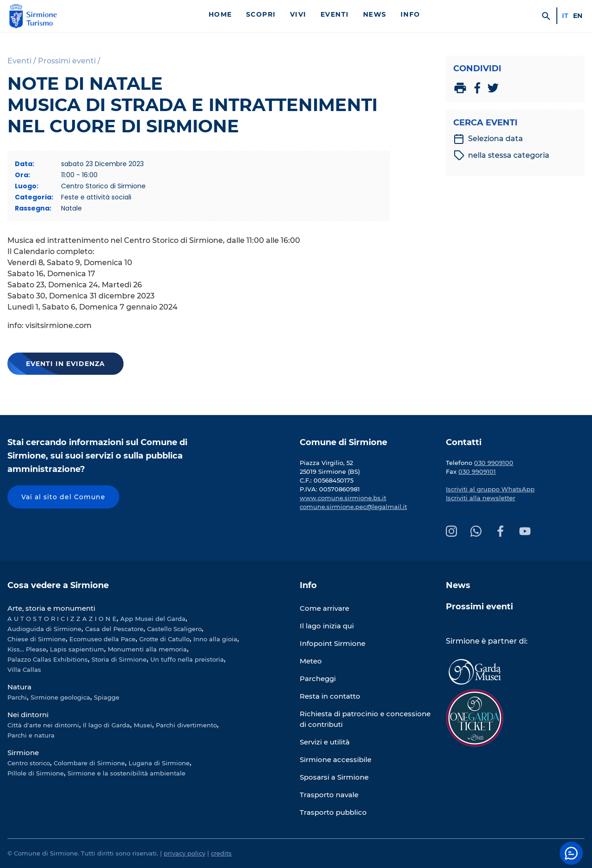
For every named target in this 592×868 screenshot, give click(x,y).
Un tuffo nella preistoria (187, 659)
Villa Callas (24, 670)
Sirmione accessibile (336, 759)
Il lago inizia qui (327, 626)
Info (410, 14)
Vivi (298, 14)
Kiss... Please (27, 649)
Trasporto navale (329, 795)
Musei (143, 725)
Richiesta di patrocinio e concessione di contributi (365, 719)
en (578, 16)
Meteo (311, 661)
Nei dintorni (28, 715)
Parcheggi (318, 679)
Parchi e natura (31, 735)
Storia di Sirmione (119, 659)
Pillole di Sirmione (36, 773)
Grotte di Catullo (164, 639)
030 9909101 (477, 471)
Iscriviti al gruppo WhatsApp (490, 489)
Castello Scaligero (174, 629)
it (565, 16)
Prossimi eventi (479, 607)
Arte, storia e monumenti (51, 608)
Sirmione (23, 753)
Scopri (261, 14)
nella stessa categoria (502, 155)
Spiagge (107, 697)
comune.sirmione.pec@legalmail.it (353, 507)
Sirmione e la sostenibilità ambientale (126, 773)
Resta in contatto (330, 696)
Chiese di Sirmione (37, 639)
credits (221, 853)
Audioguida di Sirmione (44, 629)
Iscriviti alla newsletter (481, 498)
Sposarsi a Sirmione (334, 777)
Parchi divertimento (186, 725)
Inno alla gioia (215, 639)
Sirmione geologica (60, 697)
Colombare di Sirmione (89, 763)
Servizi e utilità (325, 742)
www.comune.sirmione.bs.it (343, 498)
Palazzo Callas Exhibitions (48, 659)
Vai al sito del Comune (63, 497)
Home (220, 14)
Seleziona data (488, 139)
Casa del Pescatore (114, 629)
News (375, 14)
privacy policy (185, 853)
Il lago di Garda (106, 725)
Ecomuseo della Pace (102, 639)
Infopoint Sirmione (333, 643)
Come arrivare (324, 608)
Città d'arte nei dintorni (43, 725)
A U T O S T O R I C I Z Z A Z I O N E (62, 619)
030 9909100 (494, 463)
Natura (19, 687)
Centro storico (29, 763)
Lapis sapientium (77, 649)
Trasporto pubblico (333, 812)
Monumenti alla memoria (147, 649)
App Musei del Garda (153, 619)
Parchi (17, 697)
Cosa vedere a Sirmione (58, 585)
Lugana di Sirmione (159, 763)
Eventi (335, 14)
